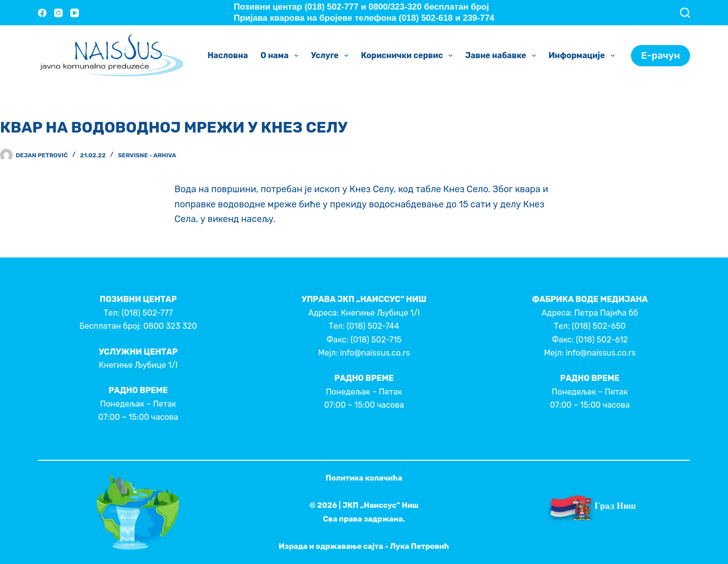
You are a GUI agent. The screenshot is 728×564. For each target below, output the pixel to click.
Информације (584, 56)
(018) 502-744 (373, 326)
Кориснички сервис (409, 56)
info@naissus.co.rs (375, 353)
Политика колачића (364, 478)
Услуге (332, 56)
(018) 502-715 (376, 340)
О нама (281, 56)
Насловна (227, 55)
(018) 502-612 (602, 340)
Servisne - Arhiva (147, 155)
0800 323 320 (170, 326)
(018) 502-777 (147, 313)
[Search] (685, 13)
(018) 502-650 (599, 326)
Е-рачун (661, 55)
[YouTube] (75, 13)
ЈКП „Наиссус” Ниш (380, 505)
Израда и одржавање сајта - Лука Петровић (364, 546)
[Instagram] (58, 13)
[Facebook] (42, 13)
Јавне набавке (503, 56)
